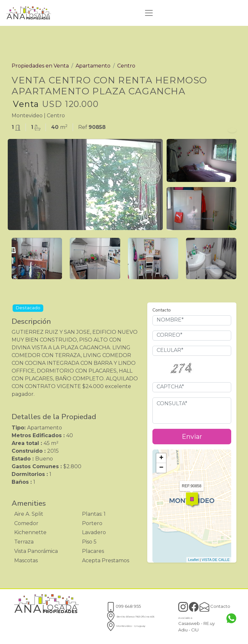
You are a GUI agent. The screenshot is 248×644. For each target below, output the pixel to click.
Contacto (215, 606)
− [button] (161, 468)
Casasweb (189, 623)
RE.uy (209, 623)
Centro (126, 66)
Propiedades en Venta (40, 66)
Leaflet (193, 560)
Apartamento (93, 66)
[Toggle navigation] (149, 13)
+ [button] (161, 458)
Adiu (183, 630)
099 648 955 (123, 606)
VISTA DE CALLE (216, 560)
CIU (195, 630)
